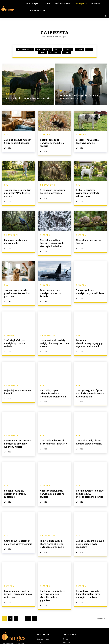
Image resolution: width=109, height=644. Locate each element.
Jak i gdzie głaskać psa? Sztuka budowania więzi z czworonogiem (89, 383)
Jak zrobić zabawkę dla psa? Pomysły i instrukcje (54, 431)
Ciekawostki (44, 50)
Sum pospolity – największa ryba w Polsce (90, 287)
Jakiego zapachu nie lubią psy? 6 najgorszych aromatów (89, 530)
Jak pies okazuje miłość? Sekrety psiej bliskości (16, 141)
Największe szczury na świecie (87, 238)
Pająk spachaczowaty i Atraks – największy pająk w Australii (18, 579)
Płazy (79, 50)
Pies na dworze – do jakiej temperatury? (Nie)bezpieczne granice (89, 481)
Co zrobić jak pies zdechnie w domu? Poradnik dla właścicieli (54, 383)
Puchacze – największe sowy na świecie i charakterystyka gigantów (54, 579)
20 (28, 600)
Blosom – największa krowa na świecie (90, 141)
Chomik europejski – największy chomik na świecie (51, 142)
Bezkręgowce (25, 50)
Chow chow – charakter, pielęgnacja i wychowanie (17, 528)
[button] (105, 16)
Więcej (8, 147)
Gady (57, 50)
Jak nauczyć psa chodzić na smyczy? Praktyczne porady (18, 189)
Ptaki (43, 53)
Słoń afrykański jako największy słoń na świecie (17, 333)
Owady (68, 50)
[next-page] (34, 600)
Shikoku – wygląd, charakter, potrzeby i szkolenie (19, 480)
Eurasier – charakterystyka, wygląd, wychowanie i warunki (90, 335)
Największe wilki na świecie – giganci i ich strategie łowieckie (54, 240)
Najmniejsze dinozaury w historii (17, 382)
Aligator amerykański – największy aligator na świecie (52, 481)
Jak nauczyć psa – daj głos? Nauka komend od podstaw (18, 287)
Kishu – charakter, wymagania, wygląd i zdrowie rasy (87, 191)
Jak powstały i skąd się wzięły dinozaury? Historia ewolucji (53, 335)
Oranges (48, 37)
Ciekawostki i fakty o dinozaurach (15, 238)
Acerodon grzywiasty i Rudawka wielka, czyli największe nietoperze (87, 579)
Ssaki (66, 53)
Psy (89, 50)
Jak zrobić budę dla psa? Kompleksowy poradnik (88, 431)
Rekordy (54, 53)
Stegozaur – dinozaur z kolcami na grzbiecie (52, 189)
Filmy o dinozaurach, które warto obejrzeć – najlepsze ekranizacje (54, 530)
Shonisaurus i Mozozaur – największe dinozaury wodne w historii (19, 432)
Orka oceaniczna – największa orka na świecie (53, 287)
